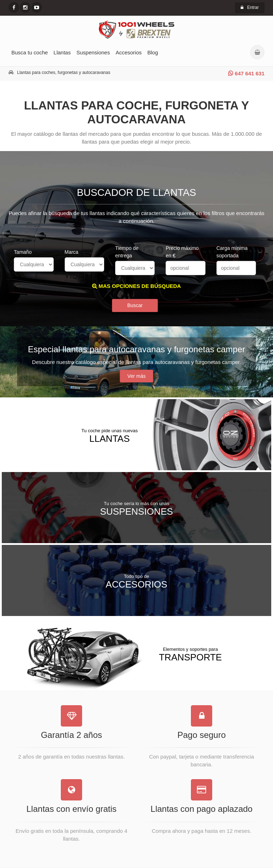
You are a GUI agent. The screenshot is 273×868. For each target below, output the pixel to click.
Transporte (190, 654)
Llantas (62, 52)
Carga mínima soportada (232, 252)
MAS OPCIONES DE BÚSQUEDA (136, 286)
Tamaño (23, 252)
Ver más (136, 376)
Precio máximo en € (182, 252)
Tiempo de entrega (127, 252)
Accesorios (129, 52)
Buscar (135, 305)
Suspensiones (93, 52)
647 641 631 (246, 73)
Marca (72, 252)
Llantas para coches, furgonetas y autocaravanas (64, 73)
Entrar (250, 7)
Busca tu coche (30, 52)
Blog (153, 52)
